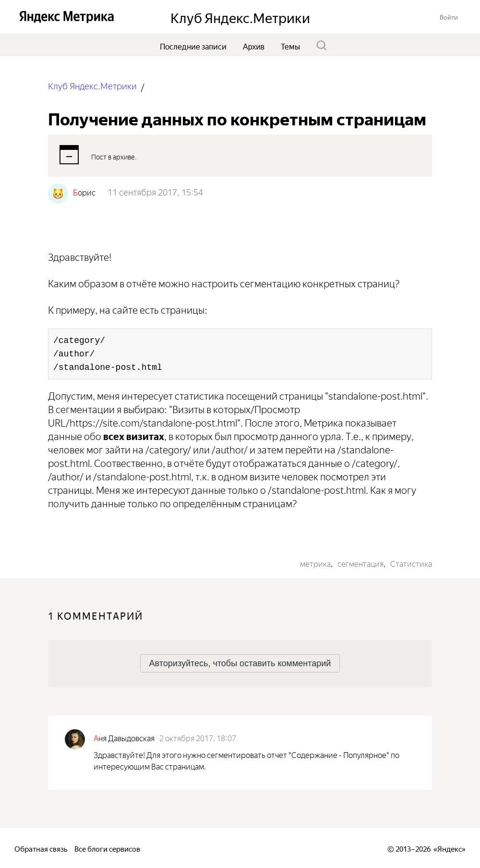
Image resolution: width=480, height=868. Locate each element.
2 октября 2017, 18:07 (198, 737)
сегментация (360, 563)
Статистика (411, 563)
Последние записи (193, 46)
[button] (449, 17)
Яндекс (450, 848)
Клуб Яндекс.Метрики (92, 85)
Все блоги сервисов (107, 848)
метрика (315, 563)
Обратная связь (41, 848)
